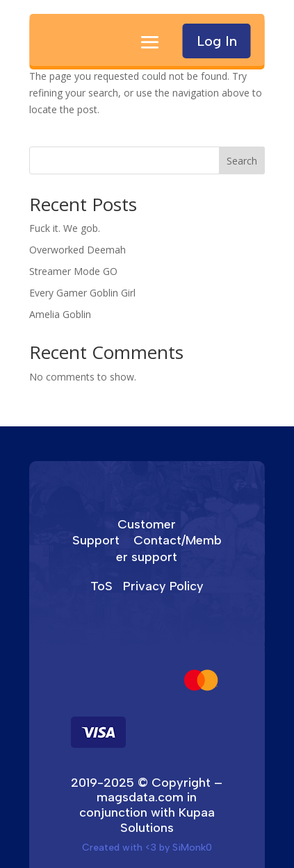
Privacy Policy (163, 586)
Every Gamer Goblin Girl (82, 293)
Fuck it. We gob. (65, 228)
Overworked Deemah (77, 250)
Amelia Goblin (60, 314)
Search (242, 161)
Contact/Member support (169, 549)
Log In (217, 41)
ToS (101, 586)
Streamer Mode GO (73, 271)
